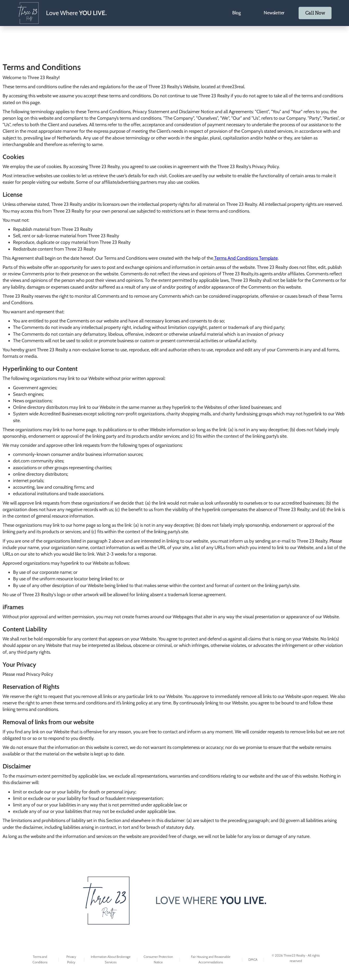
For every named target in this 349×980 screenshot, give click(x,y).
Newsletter (270, 13)
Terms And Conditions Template (245, 258)
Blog (233, 13)
